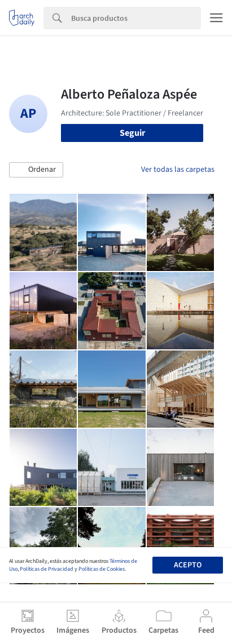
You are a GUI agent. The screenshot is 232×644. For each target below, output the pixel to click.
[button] (36, 170)
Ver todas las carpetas (178, 170)
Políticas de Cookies (102, 569)
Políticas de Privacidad (47, 569)
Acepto (188, 565)
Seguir (132, 133)
